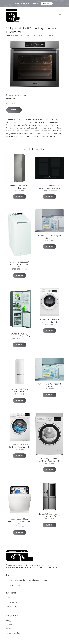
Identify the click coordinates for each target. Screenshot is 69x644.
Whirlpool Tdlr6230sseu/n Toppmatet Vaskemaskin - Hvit (20, 264)
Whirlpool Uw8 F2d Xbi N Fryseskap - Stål (20, 187)
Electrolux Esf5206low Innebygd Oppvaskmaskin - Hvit (20, 521)
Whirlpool (25, 95)
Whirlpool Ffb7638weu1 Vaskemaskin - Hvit (49, 321)
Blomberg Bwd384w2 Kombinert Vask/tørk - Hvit (50, 460)
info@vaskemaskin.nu (15, 585)
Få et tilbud (47, 3)
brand (18, 95)
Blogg (9, 621)
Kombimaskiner (12, 602)
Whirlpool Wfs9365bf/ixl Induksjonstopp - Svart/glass (50, 187)
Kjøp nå (14, 110)
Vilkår (8, 629)
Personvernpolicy (13, 633)
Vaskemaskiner (12, 606)
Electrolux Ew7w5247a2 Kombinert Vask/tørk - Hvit (20, 446)
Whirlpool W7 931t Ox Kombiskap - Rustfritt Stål (19, 335)
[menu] (60, 15)
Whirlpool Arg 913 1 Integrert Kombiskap (50, 385)
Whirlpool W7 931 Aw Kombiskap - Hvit (19, 390)
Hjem (8, 35)
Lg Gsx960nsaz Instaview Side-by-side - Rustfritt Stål (50, 515)
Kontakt (9, 625)
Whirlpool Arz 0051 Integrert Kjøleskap (50, 237)
